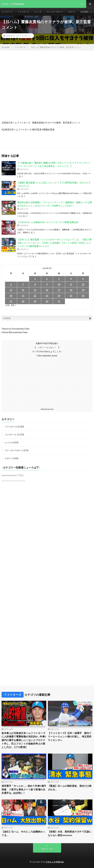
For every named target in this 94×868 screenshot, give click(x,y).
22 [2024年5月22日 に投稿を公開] (35, 296)
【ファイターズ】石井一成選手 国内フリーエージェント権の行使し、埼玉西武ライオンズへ (70, 737)
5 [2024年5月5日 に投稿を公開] (83, 279)
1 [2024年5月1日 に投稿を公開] (35, 279)
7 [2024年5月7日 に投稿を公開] (23, 284)
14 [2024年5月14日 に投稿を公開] (23, 290)
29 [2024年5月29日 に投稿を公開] (35, 301)
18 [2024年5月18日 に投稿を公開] (71, 290)
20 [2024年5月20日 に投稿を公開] (11, 296)
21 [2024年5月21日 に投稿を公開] (23, 296)
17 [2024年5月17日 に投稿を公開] (59, 290)
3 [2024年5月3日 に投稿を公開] (59, 279)
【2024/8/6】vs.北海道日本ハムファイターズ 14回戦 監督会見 (48, 222)
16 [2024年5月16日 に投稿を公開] (47, 290)
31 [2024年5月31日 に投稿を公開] (59, 301)
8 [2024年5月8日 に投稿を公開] (35, 284)
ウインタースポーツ (55, 12)
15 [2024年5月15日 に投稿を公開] (35, 290)
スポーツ (72, 12)
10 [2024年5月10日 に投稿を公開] (59, 284)
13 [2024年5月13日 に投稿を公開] (11, 290)
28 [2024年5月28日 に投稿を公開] (23, 301)
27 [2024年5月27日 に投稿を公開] (11, 301)
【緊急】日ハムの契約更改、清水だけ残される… (70, 788)
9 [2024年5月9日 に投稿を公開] (47, 284)
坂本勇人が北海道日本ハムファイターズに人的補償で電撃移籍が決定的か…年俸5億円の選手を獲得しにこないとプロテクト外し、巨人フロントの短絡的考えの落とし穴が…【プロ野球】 (24, 740)
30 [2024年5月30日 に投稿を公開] (47, 301)
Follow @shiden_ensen (47, 356)
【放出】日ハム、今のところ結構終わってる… (23, 833)
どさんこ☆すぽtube (55, 862)
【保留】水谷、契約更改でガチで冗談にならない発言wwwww (70, 833)
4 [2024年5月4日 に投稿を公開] (71, 279)
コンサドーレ (7, 12)
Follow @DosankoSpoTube (15, 332)
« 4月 (7, 305)
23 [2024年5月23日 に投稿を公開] (47, 296)
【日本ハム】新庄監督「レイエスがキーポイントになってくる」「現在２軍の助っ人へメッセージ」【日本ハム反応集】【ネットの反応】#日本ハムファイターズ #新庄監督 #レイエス (54, 243)
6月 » (13, 305)
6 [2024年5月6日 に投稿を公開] (11, 284)
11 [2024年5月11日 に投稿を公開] (71, 284)
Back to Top (47, 849)
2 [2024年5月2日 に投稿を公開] (47, 279)
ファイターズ (23, 12)
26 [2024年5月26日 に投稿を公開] (83, 296)
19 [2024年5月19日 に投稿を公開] (83, 290)
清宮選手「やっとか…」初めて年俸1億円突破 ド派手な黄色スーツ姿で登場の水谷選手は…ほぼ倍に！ (24, 789)
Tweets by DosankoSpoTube (16, 329)
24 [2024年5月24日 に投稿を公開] (59, 296)
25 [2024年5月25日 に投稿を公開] (71, 296)
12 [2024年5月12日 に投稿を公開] (83, 284)
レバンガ (38, 12)
